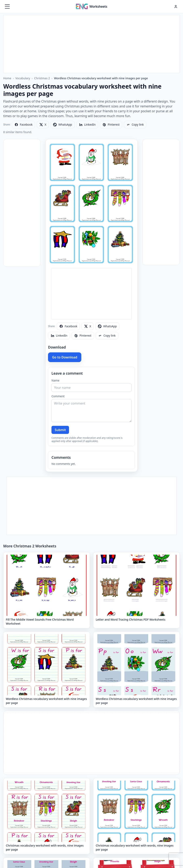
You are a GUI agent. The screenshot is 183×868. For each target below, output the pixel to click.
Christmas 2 (42, 78)
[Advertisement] (92, 43)
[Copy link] (135, 125)
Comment (58, 396)
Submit (60, 430)
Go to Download (65, 357)
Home (7, 78)
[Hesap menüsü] (176, 6)
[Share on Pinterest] (111, 125)
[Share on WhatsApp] (62, 125)
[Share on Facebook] (24, 125)
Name (55, 380)
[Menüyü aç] (7, 6)
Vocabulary (23, 78)
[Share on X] (43, 125)
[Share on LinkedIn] (87, 125)
